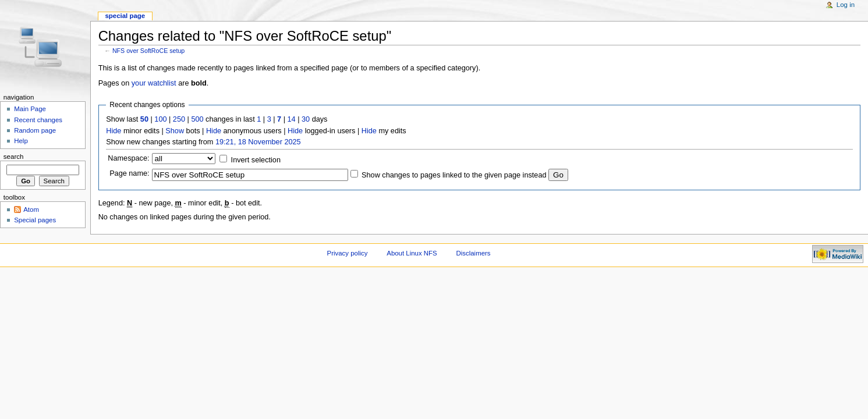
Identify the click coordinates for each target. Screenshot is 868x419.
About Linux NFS (412, 253)
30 (306, 119)
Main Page (30, 109)
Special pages (35, 220)
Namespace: (128, 158)
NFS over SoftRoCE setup (148, 51)
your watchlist (154, 83)
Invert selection (256, 160)
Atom (31, 210)
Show (175, 131)
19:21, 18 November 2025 (258, 142)
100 (160, 119)
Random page (35, 130)
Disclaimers (474, 253)
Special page (125, 16)
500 (197, 119)
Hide (114, 131)
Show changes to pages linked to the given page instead (454, 175)
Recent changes (38, 120)
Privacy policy (348, 253)
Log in (846, 5)
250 (179, 119)
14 (292, 119)
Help (21, 141)
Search (14, 157)
